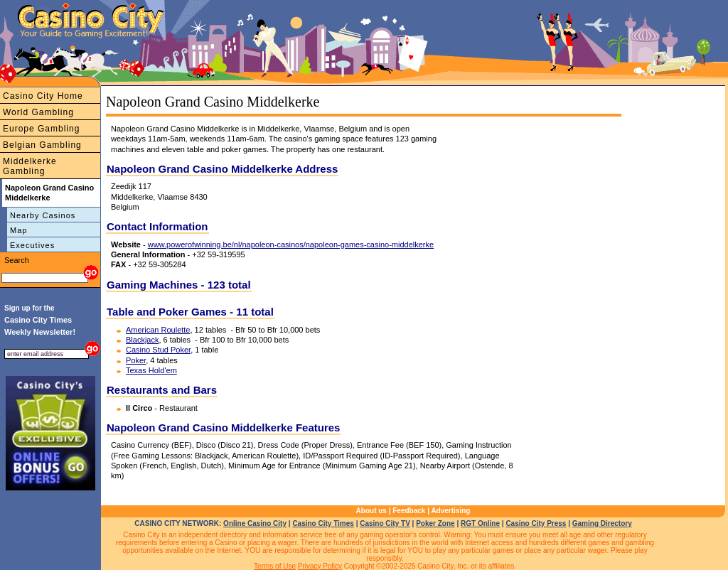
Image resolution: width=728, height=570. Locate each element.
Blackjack (142, 340)
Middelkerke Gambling (30, 166)
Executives (32, 245)
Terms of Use (275, 566)
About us (371, 511)
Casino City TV (385, 523)
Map (18, 230)
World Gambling (38, 112)
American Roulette (158, 330)
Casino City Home (43, 96)
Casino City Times (323, 523)
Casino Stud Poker (158, 350)
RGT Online (480, 523)
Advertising (450, 511)
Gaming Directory (602, 523)
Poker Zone (435, 523)
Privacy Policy (320, 566)
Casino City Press (536, 523)
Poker (136, 360)
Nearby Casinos (43, 215)
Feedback (409, 511)
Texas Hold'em (151, 370)
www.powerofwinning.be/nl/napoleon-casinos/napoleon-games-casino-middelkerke (291, 244)
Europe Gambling (41, 129)
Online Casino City (255, 523)
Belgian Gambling (42, 145)
